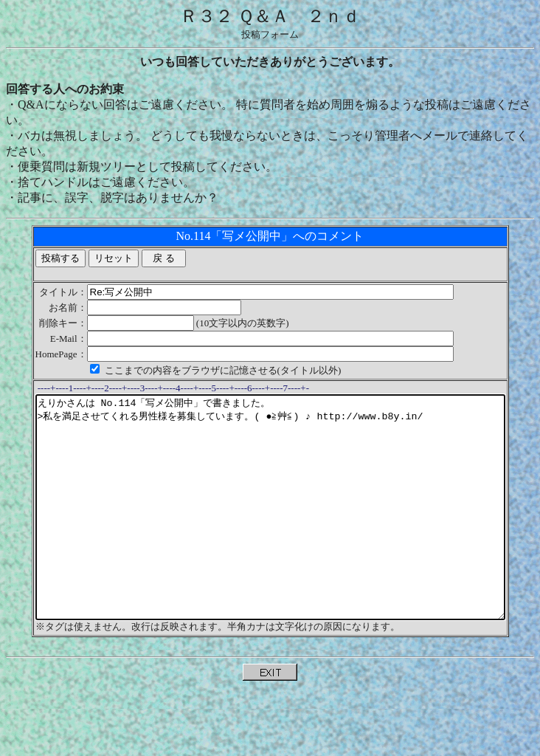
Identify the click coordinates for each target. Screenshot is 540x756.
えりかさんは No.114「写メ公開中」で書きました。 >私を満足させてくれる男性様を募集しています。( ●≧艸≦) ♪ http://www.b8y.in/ (273, 529)
